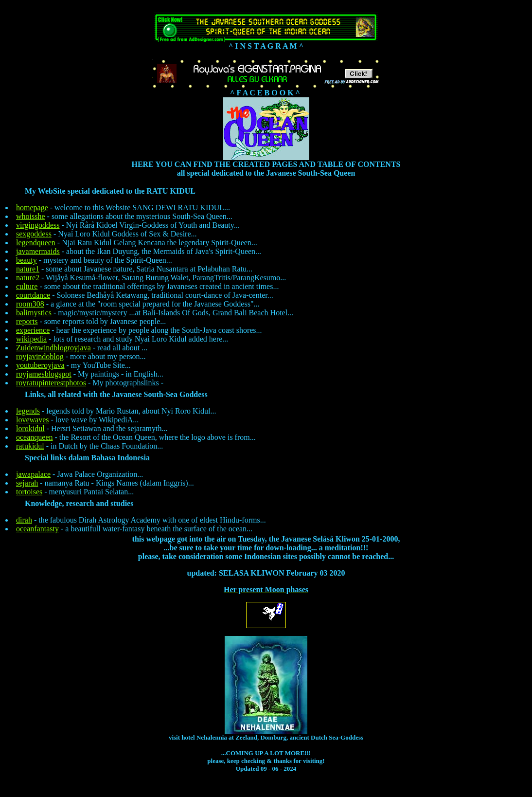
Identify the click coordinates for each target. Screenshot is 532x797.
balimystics (34, 313)
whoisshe (31, 216)
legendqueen (36, 243)
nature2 (28, 278)
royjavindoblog (40, 356)
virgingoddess (38, 225)
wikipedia (31, 339)
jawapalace (33, 474)
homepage (32, 208)
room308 (30, 304)
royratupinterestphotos (51, 383)
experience (33, 330)
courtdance (33, 295)
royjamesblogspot (44, 374)
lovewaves (33, 420)
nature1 (28, 269)
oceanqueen (35, 437)
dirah (24, 520)
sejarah (27, 483)
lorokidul (30, 428)
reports (27, 321)
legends (28, 411)
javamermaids (38, 251)
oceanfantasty (37, 529)
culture (27, 286)
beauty (27, 260)
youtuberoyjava (40, 365)
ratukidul (30, 446)
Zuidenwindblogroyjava (53, 348)
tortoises (29, 492)
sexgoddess (34, 234)
